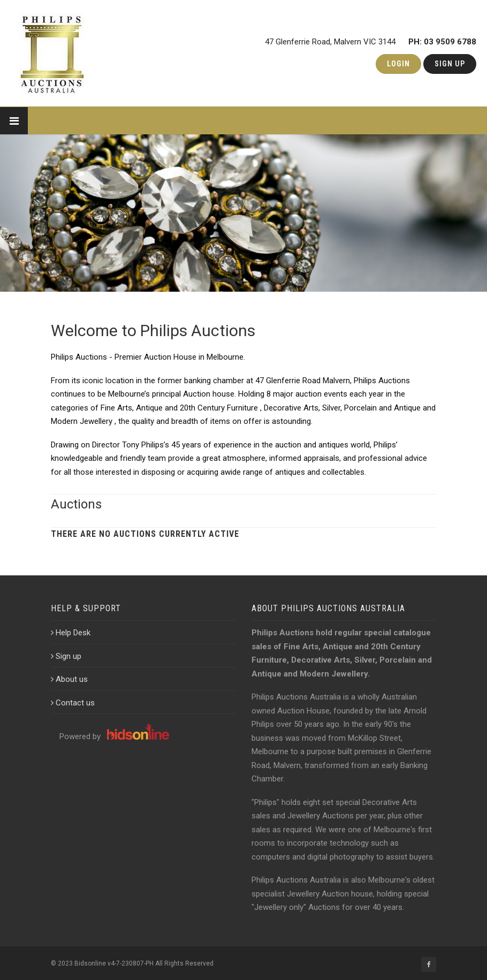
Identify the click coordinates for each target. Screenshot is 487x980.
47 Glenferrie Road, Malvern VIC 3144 (371, 40)
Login (398, 64)
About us (69, 679)
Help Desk (71, 633)
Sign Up (450, 64)
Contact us (73, 703)
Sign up (66, 656)
